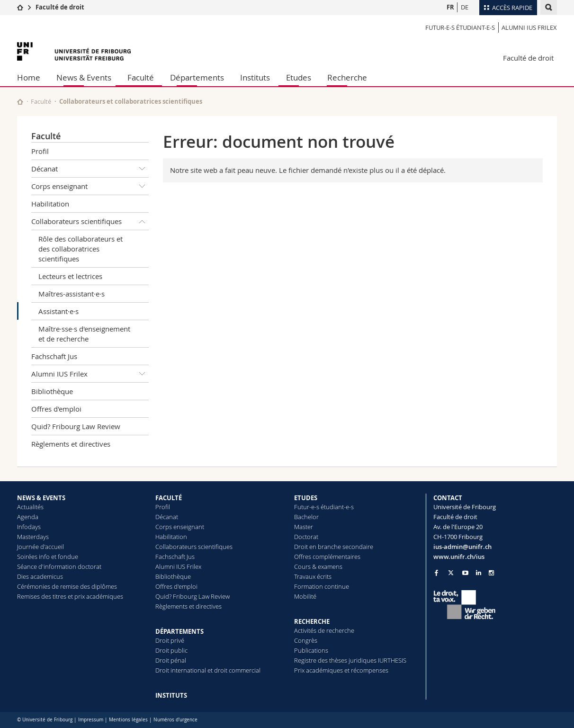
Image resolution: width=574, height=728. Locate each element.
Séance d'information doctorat (59, 566)
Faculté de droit (60, 7)
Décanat (90, 169)
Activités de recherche (324, 630)
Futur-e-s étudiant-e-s (460, 27)
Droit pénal (171, 660)
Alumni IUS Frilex (529, 27)
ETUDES (306, 498)
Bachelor (306, 517)
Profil (40, 151)
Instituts (255, 77)
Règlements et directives (71, 444)
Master (304, 527)
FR (450, 7)
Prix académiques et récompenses (341, 670)
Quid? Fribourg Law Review (76, 426)
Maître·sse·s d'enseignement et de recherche (84, 334)
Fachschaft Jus (54, 356)
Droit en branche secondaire (334, 547)
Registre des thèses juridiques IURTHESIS (350, 660)
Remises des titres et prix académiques (70, 596)
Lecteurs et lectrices (70, 276)
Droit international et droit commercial (208, 670)
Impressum (91, 720)
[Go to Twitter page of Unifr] (451, 573)
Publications (311, 650)
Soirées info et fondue (48, 557)
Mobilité (305, 596)
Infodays (29, 527)
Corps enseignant (90, 186)
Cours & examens (318, 566)
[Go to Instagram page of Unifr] (491, 573)
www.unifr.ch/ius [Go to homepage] (459, 557)
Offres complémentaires (327, 557)
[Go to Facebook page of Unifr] (436, 573)
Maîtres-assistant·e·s (72, 294)
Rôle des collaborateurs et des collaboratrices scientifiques (81, 249)
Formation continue (322, 586)
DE (465, 7)
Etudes (299, 77)
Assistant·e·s (58, 311)
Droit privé (170, 640)
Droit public (171, 650)
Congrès (306, 640)
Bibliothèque (52, 391)
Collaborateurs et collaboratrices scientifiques (131, 101)
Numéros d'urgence (175, 720)
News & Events (84, 77)
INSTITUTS (171, 695)
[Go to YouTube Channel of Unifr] (465, 573)
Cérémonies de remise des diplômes (67, 586)
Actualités (30, 507)
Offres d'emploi (56, 409)
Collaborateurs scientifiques (90, 221)
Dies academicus (40, 576)
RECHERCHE (312, 621)
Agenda (28, 517)
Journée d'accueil (40, 547)
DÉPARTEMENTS (179, 631)
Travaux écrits (313, 576)
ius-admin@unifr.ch (462, 547)
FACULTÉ (169, 498)
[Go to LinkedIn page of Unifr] (479, 573)
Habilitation (50, 204)
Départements (197, 77)
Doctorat (306, 537)
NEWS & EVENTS (41, 498)
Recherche (347, 77)
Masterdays (33, 537)
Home (29, 77)
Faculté (141, 77)
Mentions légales (128, 720)
